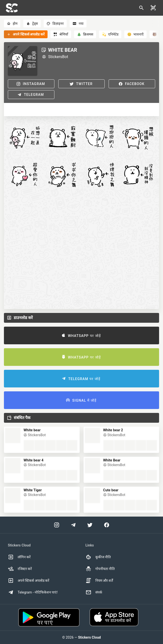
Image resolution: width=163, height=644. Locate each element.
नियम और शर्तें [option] (99, 581)
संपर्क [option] (94, 592)
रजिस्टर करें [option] (20, 569)
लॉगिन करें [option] (19, 557)
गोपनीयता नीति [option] (100, 569)
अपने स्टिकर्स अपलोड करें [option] (29, 581)
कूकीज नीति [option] (98, 557)
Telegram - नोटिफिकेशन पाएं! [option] (33, 592)
